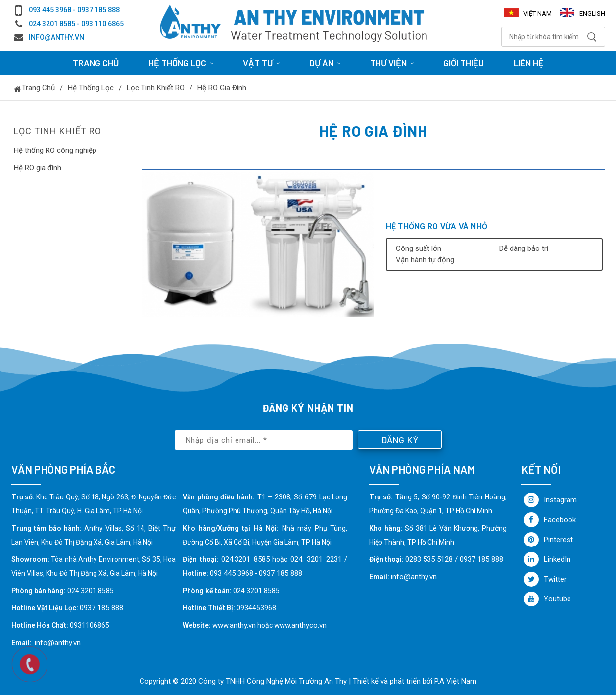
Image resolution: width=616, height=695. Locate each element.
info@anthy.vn (56, 37)
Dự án (325, 63)
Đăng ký (400, 440)
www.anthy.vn (234, 625)
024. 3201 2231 (316, 559)
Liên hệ (529, 63)
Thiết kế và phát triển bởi (393, 681)
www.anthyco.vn (300, 625)
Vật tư (261, 63)
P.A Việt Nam (455, 681)
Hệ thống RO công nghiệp (55, 150)
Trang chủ (96, 63)
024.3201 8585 (245, 559)
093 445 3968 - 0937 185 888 (74, 10)
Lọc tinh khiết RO (156, 88)
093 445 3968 (232, 573)
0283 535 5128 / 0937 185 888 (454, 559)
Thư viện (392, 63)
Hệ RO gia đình (222, 88)
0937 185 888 (281, 573)
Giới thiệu (464, 63)
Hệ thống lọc (91, 88)
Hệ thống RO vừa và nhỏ (437, 226)
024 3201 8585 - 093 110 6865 (76, 24)
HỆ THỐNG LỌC (181, 63)
